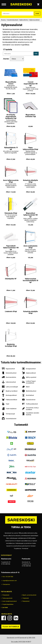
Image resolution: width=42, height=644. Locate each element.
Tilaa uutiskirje (11, 627)
